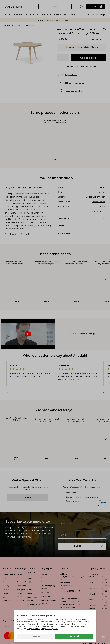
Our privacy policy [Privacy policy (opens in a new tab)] (34, 629)
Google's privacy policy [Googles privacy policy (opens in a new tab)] (49, 629)
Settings (36, 636)
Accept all (74, 636)
